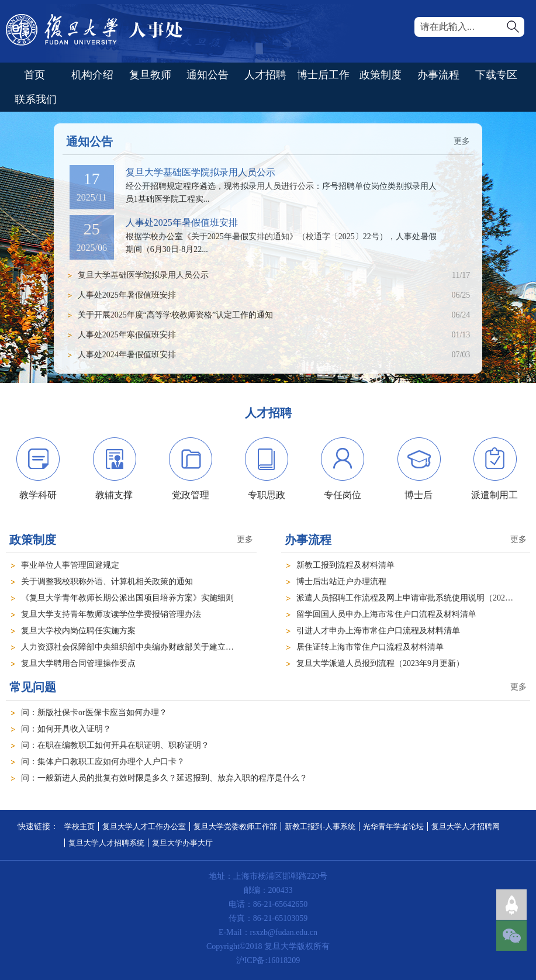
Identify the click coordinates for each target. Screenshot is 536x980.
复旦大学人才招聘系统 (106, 843)
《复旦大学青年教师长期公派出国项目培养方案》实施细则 (127, 598)
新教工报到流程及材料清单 (345, 565)
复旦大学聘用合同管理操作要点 (78, 663)
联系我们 (36, 99)
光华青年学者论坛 (393, 827)
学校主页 (79, 827)
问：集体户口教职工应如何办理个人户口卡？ (103, 762)
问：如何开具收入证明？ (66, 729)
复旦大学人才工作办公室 (144, 827)
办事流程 (438, 75)
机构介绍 (92, 75)
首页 (34, 75)
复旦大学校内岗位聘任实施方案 (78, 631)
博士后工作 (323, 75)
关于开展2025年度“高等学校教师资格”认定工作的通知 (175, 315)
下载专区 (496, 75)
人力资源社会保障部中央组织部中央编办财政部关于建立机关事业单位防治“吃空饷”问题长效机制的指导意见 (217, 647)
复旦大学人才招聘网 (466, 827)
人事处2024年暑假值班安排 (127, 355)
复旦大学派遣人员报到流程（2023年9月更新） (380, 663)
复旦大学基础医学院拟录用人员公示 (200, 172)
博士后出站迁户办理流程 (341, 582)
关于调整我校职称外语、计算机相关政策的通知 (107, 582)
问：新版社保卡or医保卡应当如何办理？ (94, 712)
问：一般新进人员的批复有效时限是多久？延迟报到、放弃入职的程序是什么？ (164, 778)
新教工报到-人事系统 (320, 827)
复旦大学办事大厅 (182, 843)
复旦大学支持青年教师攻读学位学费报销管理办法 (111, 614)
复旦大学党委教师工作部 (235, 827)
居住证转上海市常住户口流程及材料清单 (370, 647)
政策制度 (381, 75)
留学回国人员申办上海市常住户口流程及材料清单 (386, 614)
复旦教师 (150, 75)
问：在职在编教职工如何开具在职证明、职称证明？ (115, 745)
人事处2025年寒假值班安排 (127, 335)
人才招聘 (265, 75)
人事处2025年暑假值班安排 (182, 222)
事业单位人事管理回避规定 (70, 565)
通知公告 (208, 75)
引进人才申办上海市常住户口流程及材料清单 (378, 631)
